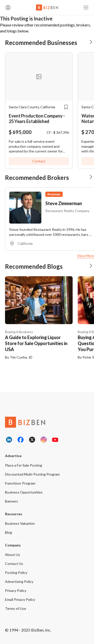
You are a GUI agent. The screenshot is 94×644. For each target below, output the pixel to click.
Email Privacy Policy (20, 599)
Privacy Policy (16, 590)
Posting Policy (16, 573)
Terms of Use (16, 608)
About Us (13, 555)
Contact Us (14, 564)
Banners (12, 501)
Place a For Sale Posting (24, 465)
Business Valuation (20, 523)
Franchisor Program (20, 483)
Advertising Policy (19, 581)
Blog (9, 532)
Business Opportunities (24, 492)
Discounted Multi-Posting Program (32, 474)
